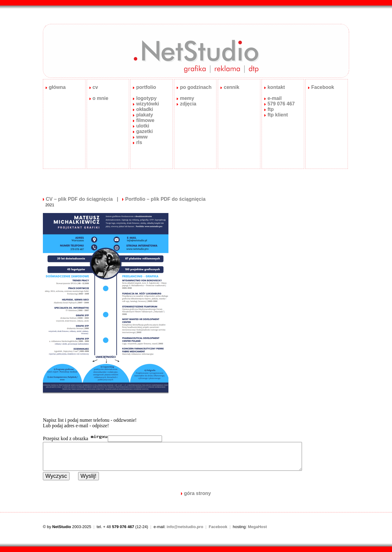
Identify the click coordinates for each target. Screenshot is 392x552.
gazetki (145, 131)
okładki (145, 109)
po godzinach (196, 87)
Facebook (323, 87)
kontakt (276, 87)
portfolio (146, 87)
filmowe (145, 120)
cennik (232, 87)
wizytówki (148, 104)
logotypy (147, 98)
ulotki (143, 126)
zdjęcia (188, 104)
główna (56, 87)
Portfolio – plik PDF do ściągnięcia (165, 199)
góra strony (198, 493)
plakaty (145, 115)
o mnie (100, 98)
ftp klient (278, 115)
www (142, 137)
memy (187, 98)
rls (139, 142)
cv (95, 87)
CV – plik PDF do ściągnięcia (79, 199)
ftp (270, 109)
